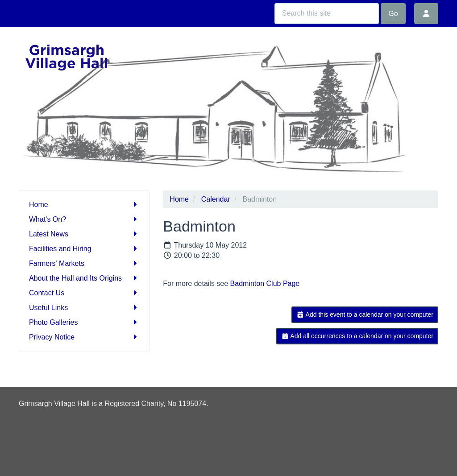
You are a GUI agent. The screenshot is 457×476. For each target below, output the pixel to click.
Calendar (216, 199)
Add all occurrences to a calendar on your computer (357, 336)
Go (393, 14)
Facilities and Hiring (84, 249)
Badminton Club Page (265, 284)
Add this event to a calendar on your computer (365, 315)
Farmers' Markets (84, 263)
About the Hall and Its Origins (84, 278)
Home (84, 205)
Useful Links (84, 308)
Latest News (84, 234)
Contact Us (84, 293)
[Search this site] (327, 14)
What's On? (84, 219)
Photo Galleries (84, 322)
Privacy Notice (84, 337)
